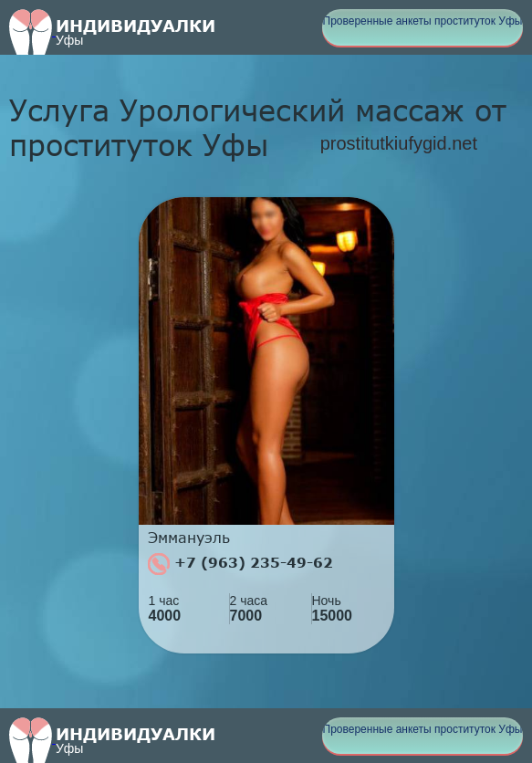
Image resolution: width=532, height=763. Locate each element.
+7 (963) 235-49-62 (240, 564)
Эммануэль (189, 538)
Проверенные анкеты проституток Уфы (423, 21)
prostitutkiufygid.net (399, 143)
